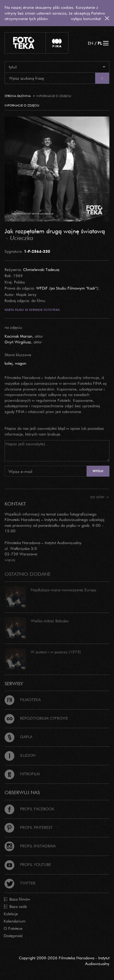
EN (91, 43)
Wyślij (98, 471)
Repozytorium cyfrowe (36, 718)
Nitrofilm (22, 774)
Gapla (18, 737)
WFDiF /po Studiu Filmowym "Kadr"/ (67, 288)
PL (100, 43)
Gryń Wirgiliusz (18, 342)
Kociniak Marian (18, 336)
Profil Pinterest (29, 827)
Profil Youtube (28, 864)
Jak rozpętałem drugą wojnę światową (55, 231)
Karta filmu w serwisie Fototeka (32, 310)
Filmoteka (23, 700)
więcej (10, 560)
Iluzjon (20, 755)
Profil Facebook (29, 809)
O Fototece (13, 928)
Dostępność (13, 936)
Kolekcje (11, 914)
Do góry (100, 497)
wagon (21, 363)
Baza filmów (17, 899)
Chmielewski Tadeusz (41, 269)
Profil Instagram (30, 846)
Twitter (20, 883)
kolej (9, 363)
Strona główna (18, 96)
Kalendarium (15, 921)
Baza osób (15, 907)
